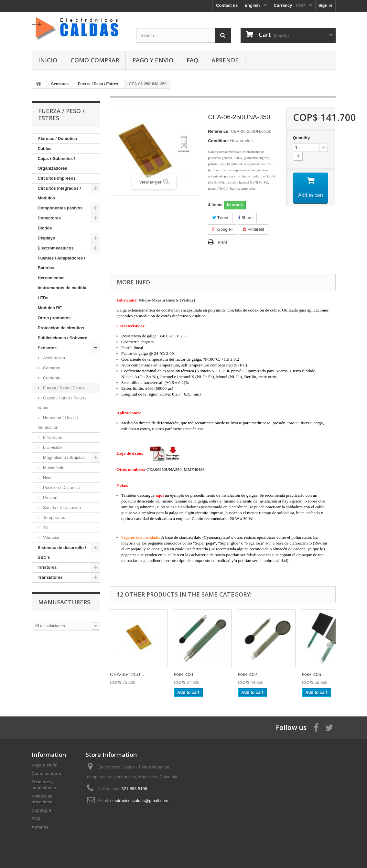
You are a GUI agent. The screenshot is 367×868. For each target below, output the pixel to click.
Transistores (50, 577)
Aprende (225, 60)
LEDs (43, 298)
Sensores (47, 348)
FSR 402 (248, 674)
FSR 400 (184, 674)
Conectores (49, 218)
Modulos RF (50, 308)
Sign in (325, 5)
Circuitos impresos (57, 178)
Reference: (219, 131)
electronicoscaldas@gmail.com (139, 801)
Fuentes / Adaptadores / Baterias (62, 263)
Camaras (51, 368)
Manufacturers (64, 602)
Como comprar (95, 60)
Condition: (218, 141)
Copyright (42, 810)
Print (222, 242)
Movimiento (53, 467)
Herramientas (51, 278)
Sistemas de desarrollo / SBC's (62, 552)
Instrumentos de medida (62, 288)
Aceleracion (54, 358)
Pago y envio (153, 60)
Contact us (227, 5)
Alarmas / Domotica (57, 138)
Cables (45, 148)
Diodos (45, 228)
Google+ (223, 229)
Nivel (47, 477)
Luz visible (52, 447)
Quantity (302, 138)
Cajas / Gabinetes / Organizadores (57, 163)
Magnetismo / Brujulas (63, 457)
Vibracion (51, 538)
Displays (46, 238)
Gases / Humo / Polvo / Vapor (62, 403)
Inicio (48, 60)
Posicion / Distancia (61, 487)
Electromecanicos (56, 248)
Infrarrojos (52, 437)
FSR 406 (312, 674)
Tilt (45, 528)
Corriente (51, 378)
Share (245, 218)
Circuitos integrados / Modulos (59, 193)
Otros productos (54, 318)
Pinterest (254, 229)
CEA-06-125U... (127, 674)
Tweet (220, 218)
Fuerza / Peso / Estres (63, 388)
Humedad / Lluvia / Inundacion (58, 423)
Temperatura (54, 518)
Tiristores (47, 567)
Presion (50, 498)
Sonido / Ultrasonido (62, 508)
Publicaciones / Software (63, 338)
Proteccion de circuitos (61, 328)
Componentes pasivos (60, 208)
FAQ (192, 60)
